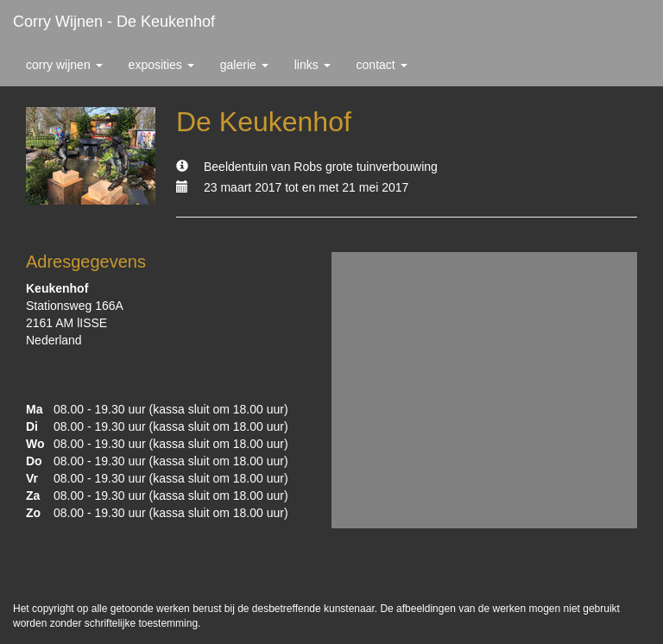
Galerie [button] (244, 65)
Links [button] (313, 65)
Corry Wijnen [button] (64, 65)
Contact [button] (382, 65)
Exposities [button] (161, 65)
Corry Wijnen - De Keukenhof (114, 22)
